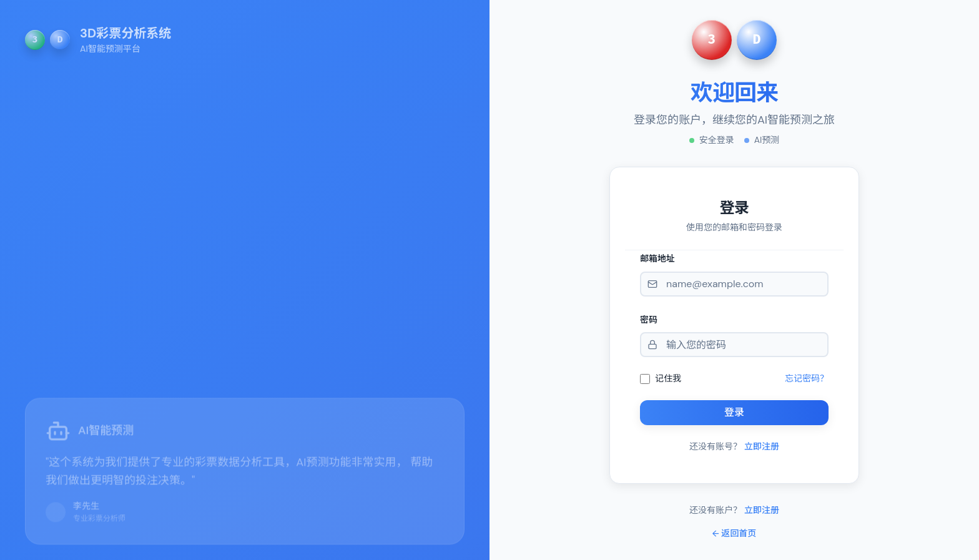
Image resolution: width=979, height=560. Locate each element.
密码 (649, 320)
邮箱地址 (657, 258)
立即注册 (762, 446)
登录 (734, 412)
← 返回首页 (735, 533)
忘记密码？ (807, 378)
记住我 (668, 378)
